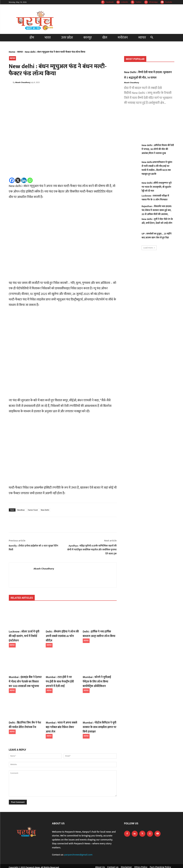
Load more (149, 248)
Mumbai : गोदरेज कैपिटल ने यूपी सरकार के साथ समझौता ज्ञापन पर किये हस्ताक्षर (98, 719)
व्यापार (20, 52)
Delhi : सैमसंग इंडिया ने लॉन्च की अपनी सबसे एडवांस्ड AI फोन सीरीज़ (61, 633)
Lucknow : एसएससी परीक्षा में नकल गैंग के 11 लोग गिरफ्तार (155, 198)
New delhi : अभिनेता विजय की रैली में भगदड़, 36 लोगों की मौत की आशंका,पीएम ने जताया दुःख (158, 149)
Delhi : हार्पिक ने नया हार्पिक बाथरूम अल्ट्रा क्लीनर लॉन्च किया (99, 633)
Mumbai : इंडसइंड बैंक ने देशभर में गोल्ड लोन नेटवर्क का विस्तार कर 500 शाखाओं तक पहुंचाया (25, 676)
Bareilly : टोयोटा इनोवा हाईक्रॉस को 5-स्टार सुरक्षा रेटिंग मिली (34, 548)
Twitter (138, 2)
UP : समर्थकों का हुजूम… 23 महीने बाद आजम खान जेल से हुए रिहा (157, 236)
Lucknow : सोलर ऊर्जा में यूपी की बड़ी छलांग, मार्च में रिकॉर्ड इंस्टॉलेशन (25, 633)
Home (12, 52)
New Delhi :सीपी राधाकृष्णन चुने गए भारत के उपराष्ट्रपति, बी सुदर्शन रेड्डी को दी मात (157, 187)
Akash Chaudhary (23, 82)
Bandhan (21, 510)
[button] (152, 38)
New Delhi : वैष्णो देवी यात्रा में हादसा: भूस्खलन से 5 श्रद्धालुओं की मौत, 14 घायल (149, 75)
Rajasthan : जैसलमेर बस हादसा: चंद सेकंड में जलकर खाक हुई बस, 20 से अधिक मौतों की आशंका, (157, 210)
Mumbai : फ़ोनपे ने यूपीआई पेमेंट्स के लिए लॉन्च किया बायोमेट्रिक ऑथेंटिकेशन (100, 676)
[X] (18, 180)
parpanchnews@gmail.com (78, 846)
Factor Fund (33, 510)
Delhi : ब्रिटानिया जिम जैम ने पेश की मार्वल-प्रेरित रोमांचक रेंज (25, 718)
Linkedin (125, 2)
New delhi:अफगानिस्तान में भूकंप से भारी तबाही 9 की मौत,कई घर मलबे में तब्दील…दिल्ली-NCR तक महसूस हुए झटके (157, 168)
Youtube (169, 2)
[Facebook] (12, 180)
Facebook (110, 2)
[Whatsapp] (30, 180)
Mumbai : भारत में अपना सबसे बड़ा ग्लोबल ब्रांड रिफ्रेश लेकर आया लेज (62, 718)
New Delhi (45, 510)
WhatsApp (153, 2)
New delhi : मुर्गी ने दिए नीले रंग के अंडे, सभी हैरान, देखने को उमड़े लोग (157, 221)
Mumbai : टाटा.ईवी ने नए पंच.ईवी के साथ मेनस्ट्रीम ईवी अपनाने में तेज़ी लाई (62, 674)
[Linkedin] (24, 180)
